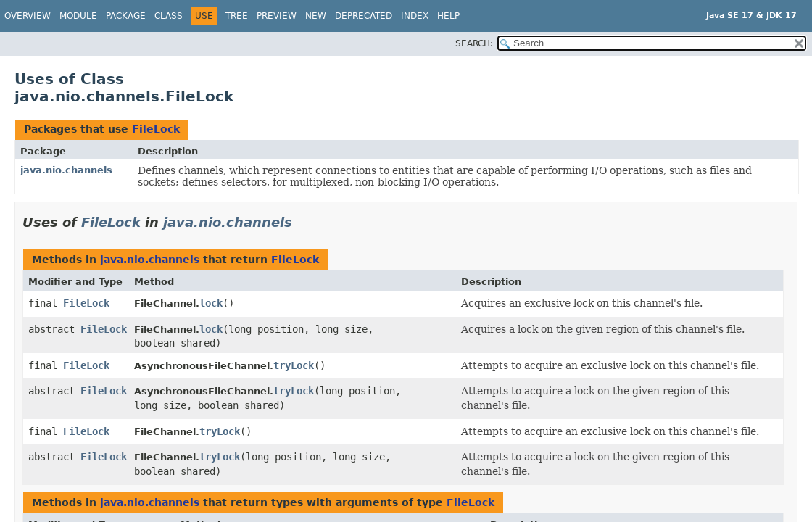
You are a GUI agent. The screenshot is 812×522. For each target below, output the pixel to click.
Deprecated (364, 16)
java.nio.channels (66, 170)
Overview (28, 16)
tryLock (294, 365)
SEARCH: (474, 43)
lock (211, 303)
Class (169, 16)
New (316, 16)
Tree (237, 16)
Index (415, 16)
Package (126, 16)
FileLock (156, 129)
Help (448, 16)
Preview (277, 16)
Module (78, 16)
